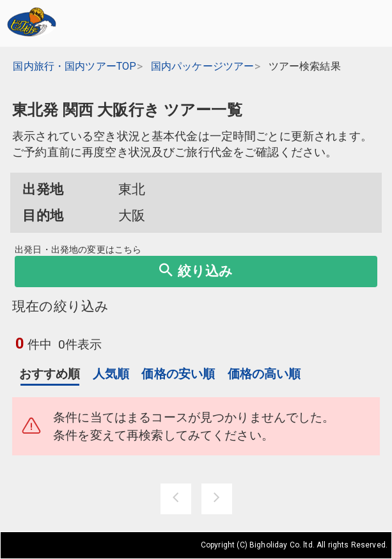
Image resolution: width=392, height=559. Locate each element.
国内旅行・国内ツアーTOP (74, 66)
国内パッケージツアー (203, 66)
